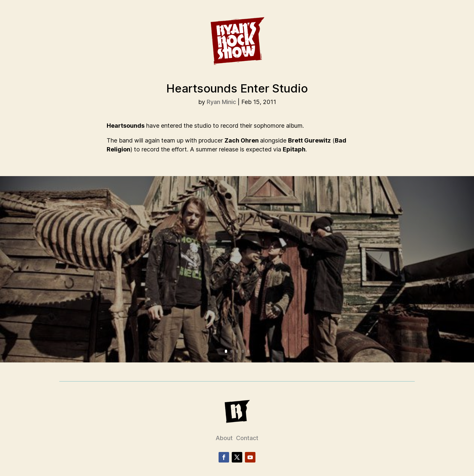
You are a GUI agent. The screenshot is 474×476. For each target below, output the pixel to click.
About (224, 438)
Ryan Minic (221, 102)
